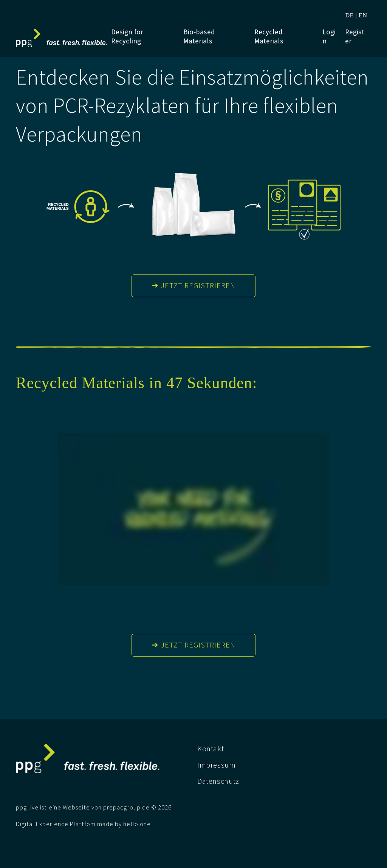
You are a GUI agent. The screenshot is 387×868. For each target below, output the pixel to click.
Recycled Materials (269, 36)
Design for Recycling (127, 36)
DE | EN (356, 15)
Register (355, 36)
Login (329, 36)
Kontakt (211, 749)
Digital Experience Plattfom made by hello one (83, 824)
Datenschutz (218, 781)
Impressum (217, 765)
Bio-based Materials (199, 36)
